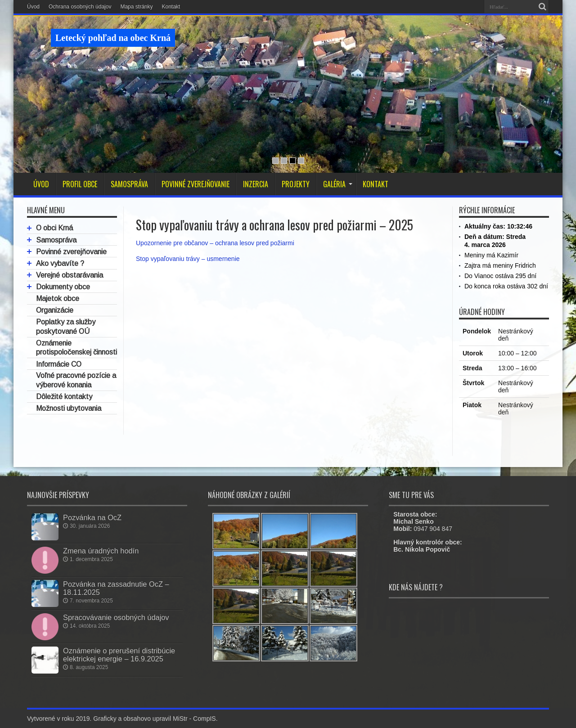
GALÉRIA (338, 184)
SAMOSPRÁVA (129, 184)
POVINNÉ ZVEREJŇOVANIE (196, 184)
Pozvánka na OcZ (92, 517)
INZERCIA (256, 184)
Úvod (33, 7)
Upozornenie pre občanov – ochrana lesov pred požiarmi (215, 243)
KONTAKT (376, 184)
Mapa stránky (136, 7)
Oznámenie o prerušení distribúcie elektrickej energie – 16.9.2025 (119, 655)
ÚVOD (41, 184)
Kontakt (171, 7)
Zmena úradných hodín (101, 551)
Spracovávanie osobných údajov (116, 617)
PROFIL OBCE (80, 184)
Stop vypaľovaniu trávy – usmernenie (188, 259)
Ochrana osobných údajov (80, 7)
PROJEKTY (296, 184)
